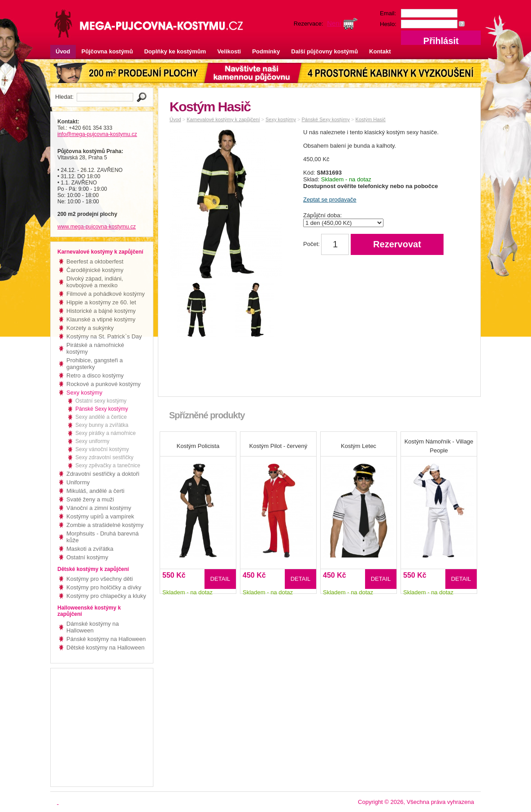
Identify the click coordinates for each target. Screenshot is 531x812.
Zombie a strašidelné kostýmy (105, 525)
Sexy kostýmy (84, 393)
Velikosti (229, 51)
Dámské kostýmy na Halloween (93, 627)
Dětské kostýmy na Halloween (105, 647)
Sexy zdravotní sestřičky (104, 457)
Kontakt (380, 51)
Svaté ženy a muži (90, 499)
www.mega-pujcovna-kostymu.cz (97, 227)
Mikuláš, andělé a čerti (95, 491)
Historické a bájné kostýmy (101, 311)
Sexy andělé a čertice (101, 417)
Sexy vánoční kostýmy (102, 449)
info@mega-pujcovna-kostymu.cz (97, 134)
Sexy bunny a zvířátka (102, 425)
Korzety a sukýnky (90, 328)
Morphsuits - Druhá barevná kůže (102, 537)
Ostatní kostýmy (87, 557)
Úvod (63, 51)
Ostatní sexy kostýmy (101, 401)
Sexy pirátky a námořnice (106, 433)
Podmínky (266, 51)
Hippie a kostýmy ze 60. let (101, 302)
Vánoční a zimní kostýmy (99, 508)
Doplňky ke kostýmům (175, 51)
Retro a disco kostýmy (95, 375)
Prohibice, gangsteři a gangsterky (95, 364)
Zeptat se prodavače (330, 200)
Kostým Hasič (371, 119)
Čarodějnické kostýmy (95, 270)
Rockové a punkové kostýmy (103, 384)
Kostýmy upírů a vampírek (100, 516)
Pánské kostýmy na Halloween (106, 639)
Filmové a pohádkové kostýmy (106, 294)
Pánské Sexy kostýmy (102, 409)
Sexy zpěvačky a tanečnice (108, 465)
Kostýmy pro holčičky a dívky (104, 587)
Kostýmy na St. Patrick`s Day (104, 336)
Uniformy (78, 482)
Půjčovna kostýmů (107, 51)
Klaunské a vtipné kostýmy (101, 319)
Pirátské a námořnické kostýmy (95, 348)
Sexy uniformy (92, 441)
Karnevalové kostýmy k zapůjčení (223, 119)
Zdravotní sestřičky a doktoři (103, 474)
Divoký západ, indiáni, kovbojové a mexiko (95, 282)
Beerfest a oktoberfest (95, 261)
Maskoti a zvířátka (90, 549)
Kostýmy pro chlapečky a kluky (106, 596)
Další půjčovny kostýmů (324, 51)
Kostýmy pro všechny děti (100, 579)
